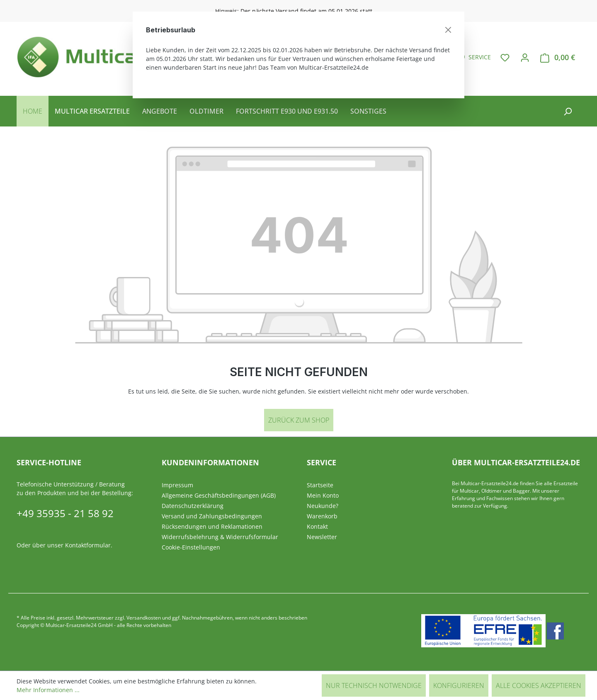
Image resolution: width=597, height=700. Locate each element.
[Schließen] (448, 30)
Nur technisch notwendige (374, 685)
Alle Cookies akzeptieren (539, 685)
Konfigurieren (459, 685)
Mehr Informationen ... (48, 690)
